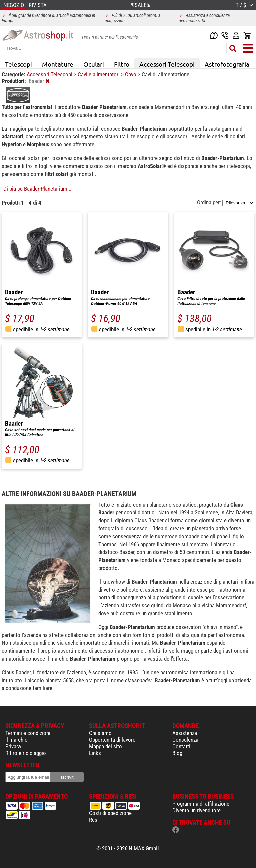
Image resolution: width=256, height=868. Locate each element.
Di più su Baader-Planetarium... (37, 189)
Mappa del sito (105, 746)
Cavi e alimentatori (99, 74)
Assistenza (185, 733)
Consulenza (185, 740)
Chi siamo (100, 733)
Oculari (94, 64)
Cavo (131, 74)
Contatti (181, 746)
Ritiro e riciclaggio (26, 753)
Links (95, 753)
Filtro (122, 64)
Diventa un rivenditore (196, 810)
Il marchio (16, 740)
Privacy (13, 746)
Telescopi (18, 64)
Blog (177, 753)
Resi (94, 820)
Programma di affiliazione (201, 804)
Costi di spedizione (110, 813)
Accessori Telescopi (167, 64)
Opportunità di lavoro (112, 740)
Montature (58, 64)
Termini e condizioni (28, 733)
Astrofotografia (227, 64)
